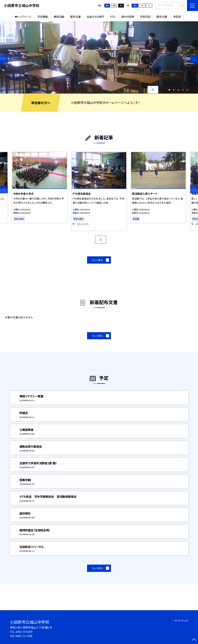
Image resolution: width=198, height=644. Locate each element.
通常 (107, 5)
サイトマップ (181, 621)
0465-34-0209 (24, 632)
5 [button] (187, 90)
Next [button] (194, 59)
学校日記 (145, 17)
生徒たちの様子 (95, 17)
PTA (113, 17)
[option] (99, 57)
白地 (114, 5)
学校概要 (43, 17)
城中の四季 (128, 17)
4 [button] (183, 90)
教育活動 (59, 17)
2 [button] (174, 90)
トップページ (24, 17)
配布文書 (75, 17)
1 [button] (169, 90)
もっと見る (98, 260)
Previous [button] (4, 59)
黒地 (121, 5)
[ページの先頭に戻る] (194, 640)
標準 (135, 5)
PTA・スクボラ (83, 224)
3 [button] (178, 90)
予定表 (177, 17)
